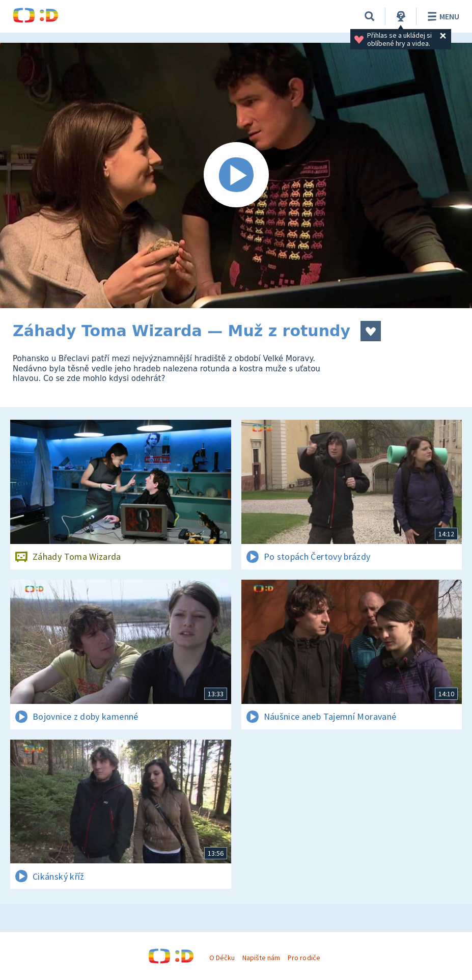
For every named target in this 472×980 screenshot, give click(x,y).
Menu (442, 16)
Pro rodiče (304, 958)
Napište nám (261, 958)
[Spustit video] (236, 175)
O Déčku (222, 958)
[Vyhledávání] (370, 16)
